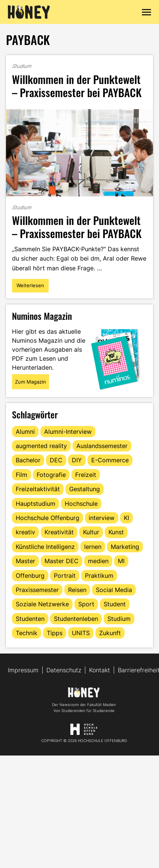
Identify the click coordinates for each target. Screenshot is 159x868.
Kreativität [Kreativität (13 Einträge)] (59, 532)
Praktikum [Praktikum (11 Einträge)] (99, 576)
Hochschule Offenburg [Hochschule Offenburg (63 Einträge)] (48, 518)
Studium (22, 66)
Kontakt (100, 670)
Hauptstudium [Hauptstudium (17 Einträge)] (36, 504)
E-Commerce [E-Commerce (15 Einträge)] (110, 460)
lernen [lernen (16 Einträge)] (93, 547)
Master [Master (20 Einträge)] (25, 561)
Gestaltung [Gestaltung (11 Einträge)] (85, 489)
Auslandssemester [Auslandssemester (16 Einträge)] (102, 446)
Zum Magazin (30, 382)
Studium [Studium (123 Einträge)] (119, 619)
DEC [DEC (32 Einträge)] (56, 460)
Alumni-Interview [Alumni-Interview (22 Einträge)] (68, 432)
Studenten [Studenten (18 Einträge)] (30, 619)
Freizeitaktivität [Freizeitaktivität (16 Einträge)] (38, 489)
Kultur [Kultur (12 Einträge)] (91, 532)
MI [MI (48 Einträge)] (121, 561)
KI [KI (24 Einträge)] (126, 518)
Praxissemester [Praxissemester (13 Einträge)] (37, 590)
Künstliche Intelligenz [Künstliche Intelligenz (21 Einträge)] (45, 547)
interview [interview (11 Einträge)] (102, 518)
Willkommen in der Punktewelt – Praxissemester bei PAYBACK (77, 85)
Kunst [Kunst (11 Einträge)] (116, 532)
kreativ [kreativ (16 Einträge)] (25, 532)
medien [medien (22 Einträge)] (98, 561)
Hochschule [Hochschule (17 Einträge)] (81, 504)
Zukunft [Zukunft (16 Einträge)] (110, 633)
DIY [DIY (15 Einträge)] (77, 460)
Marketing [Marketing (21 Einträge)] (125, 547)
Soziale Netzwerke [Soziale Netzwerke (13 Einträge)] (42, 604)
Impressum (23, 670)
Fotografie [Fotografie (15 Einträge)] (51, 475)
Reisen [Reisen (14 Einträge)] (77, 590)
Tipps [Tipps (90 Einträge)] (55, 633)
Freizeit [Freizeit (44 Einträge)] (86, 475)
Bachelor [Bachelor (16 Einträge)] (28, 460)
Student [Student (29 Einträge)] (115, 604)
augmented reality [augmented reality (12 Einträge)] (41, 446)
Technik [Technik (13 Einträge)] (27, 633)
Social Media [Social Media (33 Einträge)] (114, 590)
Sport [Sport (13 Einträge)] (86, 604)
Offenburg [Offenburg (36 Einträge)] (30, 576)
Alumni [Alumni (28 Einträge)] (25, 432)
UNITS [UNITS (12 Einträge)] (81, 633)
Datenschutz (64, 670)
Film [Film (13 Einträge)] (22, 475)
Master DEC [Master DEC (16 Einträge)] (62, 561)
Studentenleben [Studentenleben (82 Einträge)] (76, 619)
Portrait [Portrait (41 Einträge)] (65, 576)
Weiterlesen (32, 287)
